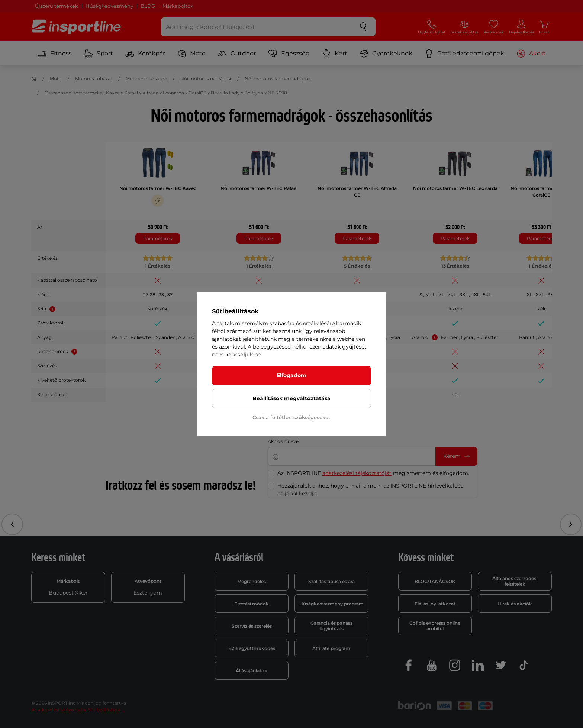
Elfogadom (291, 375)
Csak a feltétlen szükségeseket (291, 417)
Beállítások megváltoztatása (291, 398)
